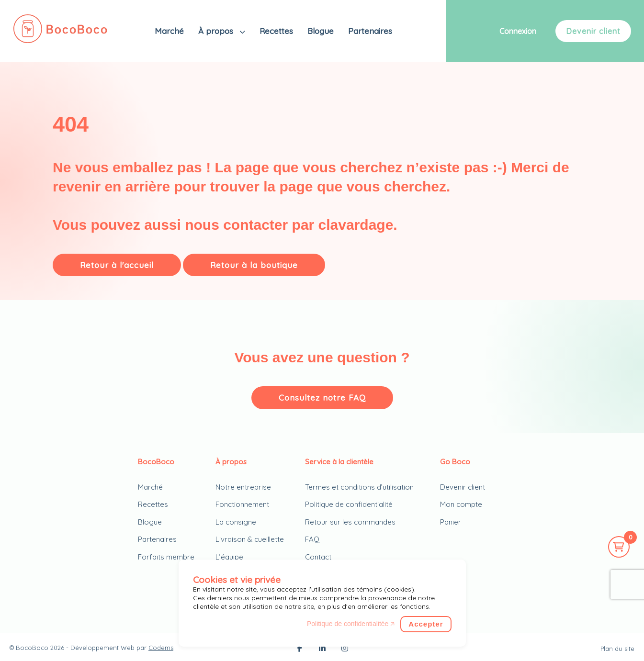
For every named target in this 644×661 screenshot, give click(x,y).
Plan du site (617, 649)
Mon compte (461, 504)
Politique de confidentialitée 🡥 (351, 624)
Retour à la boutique (254, 265)
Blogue (321, 31)
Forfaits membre (166, 557)
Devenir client (593, 31)
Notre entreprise (243, 487)
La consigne (236, 522)
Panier (451, 522)
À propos (217, 31)
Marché (169, 31)
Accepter (426, 624)
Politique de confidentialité (349, 504)
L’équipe (229, 557)
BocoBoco (32, 648)
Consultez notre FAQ (322, 398)
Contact (318, 557)
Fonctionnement (242, 504)
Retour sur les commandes (350, 522)
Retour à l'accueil (117, 265)
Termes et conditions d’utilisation (359, 487)
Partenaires (370, 31)
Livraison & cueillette (250, 539)
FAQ (312, 539)
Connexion (518, 31)
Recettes (276, 31)
